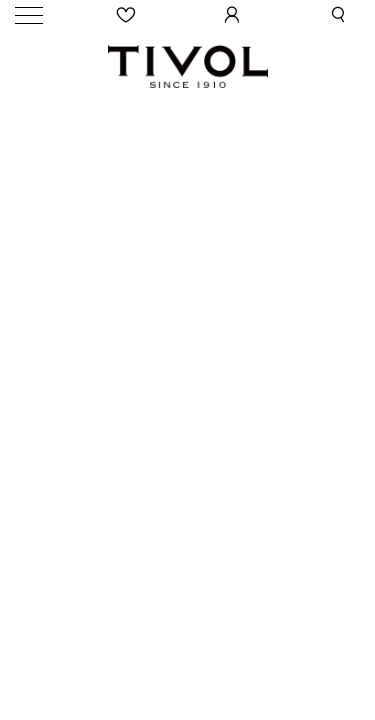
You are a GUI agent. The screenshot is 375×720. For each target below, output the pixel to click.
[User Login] (232, 15)
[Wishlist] (127, 15)
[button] (338, 15)
